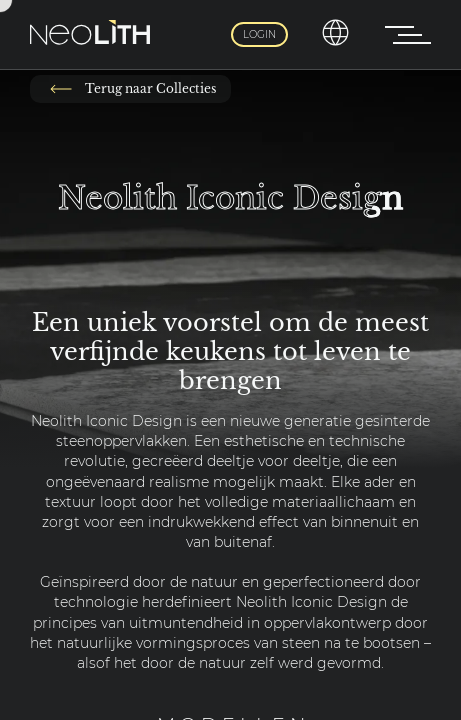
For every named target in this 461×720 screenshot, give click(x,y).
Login (259, 34)
